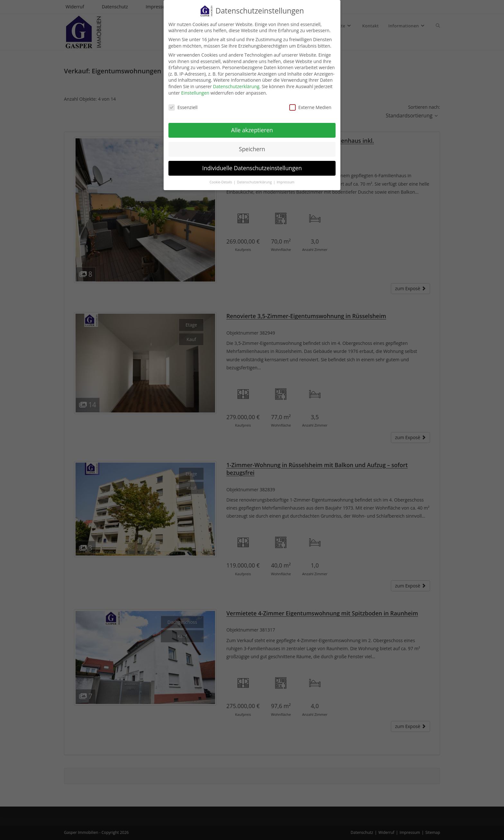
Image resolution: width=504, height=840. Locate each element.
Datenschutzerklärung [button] (255, 178)
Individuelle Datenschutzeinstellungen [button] (252, 164)
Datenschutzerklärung (236, 83)
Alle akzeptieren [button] (252, 126)
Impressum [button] (286, 178)
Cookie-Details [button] (221, 178)
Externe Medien (310, 103)
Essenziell (183, 103)
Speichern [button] (252, 145)
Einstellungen (195, 89)
